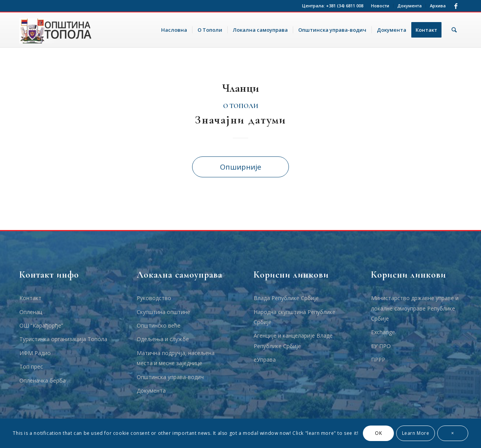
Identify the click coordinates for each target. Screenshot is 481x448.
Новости (380, 6)
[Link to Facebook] (456, 6)
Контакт (30, 298)
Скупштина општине (163, 312)
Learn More (416, 433)
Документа (410, 6)
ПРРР (378, 360)
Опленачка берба (43, 380)
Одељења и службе (163, 339)
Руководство (154, 298)
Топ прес (31, 366)
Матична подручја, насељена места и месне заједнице (176, 358)
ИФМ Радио (35, 353)
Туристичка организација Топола (63, 339)
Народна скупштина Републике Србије (295, 317)
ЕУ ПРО (381, 346)
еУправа (265, 360)
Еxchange (383, 332)
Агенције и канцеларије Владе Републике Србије (293, 341)
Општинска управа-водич (170, 377)
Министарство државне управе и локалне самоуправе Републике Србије (415, 308)
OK (378, 433)
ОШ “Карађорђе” (41, 325)
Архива (438, 6)
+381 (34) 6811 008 (345, 6)
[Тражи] (454, 30)
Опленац (31, 312)
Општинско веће (159, 325)
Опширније (241, 167)
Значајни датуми (240, 120)
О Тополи (241, 106)
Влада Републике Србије (286, 298)
